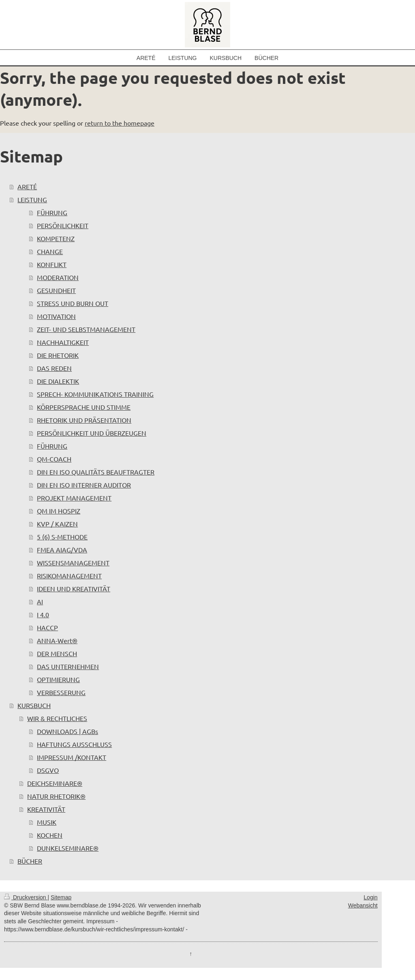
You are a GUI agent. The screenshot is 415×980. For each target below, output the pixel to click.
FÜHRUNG (52, 212)
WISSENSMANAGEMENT (73, 563)
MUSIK (47, 822)
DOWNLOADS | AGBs (67, 731)
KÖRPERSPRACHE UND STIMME (84, 407)
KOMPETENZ (56, 238)
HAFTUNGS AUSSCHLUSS (74, 744)
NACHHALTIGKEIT (63, 342)
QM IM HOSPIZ (59, 511)
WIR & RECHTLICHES (57, 718)
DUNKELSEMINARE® (68, 848)
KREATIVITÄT (46, 809)
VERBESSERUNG (61, 692)
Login (370, 897)
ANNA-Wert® (57, 640)
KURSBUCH (34, 705)
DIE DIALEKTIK (58, 381)
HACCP (47, 627)
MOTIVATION (56, 316)
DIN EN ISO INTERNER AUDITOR (84, 485)
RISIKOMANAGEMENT (69, 576)
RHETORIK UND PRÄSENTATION (84, 420)
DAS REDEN (54, 368)
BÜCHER (30, 861)
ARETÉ (27, 186)
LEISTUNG (32, 199)
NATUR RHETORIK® (56, 796)
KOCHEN (50, 835)
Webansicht (363, 905)
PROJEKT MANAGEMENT (74, 498)
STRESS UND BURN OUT (73, 303)
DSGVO (48, 770)
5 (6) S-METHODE (62, 537)
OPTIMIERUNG (58, 679)
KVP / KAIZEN (57, 524)
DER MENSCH (57, 653)
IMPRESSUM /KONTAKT (72, 757)
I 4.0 (43, 614)
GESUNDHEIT (56, 290)
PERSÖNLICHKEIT (63, 225)
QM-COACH (54, 459)
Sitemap (61, 897)
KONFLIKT (52, 264)
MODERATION (58, 277)
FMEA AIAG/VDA (62, 550)
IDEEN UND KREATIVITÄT (74, 588)
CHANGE (50, 251)
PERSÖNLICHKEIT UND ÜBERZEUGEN (92, 433)
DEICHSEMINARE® (55, 783)
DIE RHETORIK (58, 355)
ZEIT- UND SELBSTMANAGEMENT (86, 329)
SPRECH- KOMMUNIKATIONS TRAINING (95, 394)
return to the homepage (120, 123)
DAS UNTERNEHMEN (68, 666)
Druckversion (26, 897)
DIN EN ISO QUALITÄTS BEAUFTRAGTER (96, 472)
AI (40, 601)
